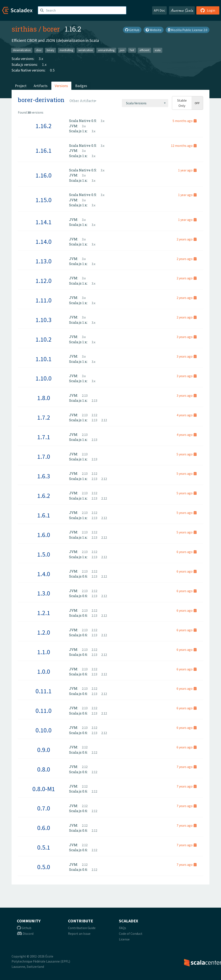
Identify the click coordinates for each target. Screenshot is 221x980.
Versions (61, 86)
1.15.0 (44, 200)
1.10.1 (44, 359)
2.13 (85, 395)
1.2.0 (44, 632)
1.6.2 (44, 496)
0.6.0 (44, 828)
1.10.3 (44, 320)
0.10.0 (44, 730)
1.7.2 (44, 417)
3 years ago (187, 337)
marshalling (66, 50)
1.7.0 (44, 456)
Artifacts (41, 86)
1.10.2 (44, 339)
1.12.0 (44, 281)
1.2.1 (44, 613)
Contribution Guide (82, 928)
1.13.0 (44, 261)
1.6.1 (44, 515)
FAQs (122, 928)
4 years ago (187, 415)
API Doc (159, 10)
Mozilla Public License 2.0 (188, 30)
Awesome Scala (182, 10)
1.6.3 (44, 476)
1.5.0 (44, 554)
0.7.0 (44, 808)
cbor (39, 50)
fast (132, 50)
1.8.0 (44, 398)
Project (21, 86)
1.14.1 (44, 222)
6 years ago (187, 552)
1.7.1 (44, 437)
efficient (144, 50)
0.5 (52, 70)
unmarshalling (106, 50)
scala (158, 50)
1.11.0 (44, 300)
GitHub (132, 30)
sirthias (24, 29)
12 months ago (184, 146)
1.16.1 (44, 150)
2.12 (94, 415)
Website (154, 30)
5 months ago (185, 121)
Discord (25, 934)
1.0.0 (44, 671)
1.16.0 (44, 175)
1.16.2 (44, 126)
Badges (81, 86)
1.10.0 (44, 378)
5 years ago (187, 454)
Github (24, 928)
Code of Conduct (131, 934)
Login (208, 10)
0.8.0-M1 (44, 789)
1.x (44, 64)
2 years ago (187, 239)
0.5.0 (44, 867)
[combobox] (145, 103)
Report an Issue (79, 934)
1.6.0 (44, 535)
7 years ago (187, 767)
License (124, 939)
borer (51, 29)
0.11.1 (44, 691)
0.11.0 (44, 711)
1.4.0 (44, 574)
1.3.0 (44, 593)
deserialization (22, 50)
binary (50, 50)
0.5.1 (44, 847)
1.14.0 (44, 241)
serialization (86, 50)
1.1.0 (44, 652)
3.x (41, 59)
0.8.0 (44, 769)
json (122, 50)
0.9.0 (44, 750)
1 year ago (187, 170)
